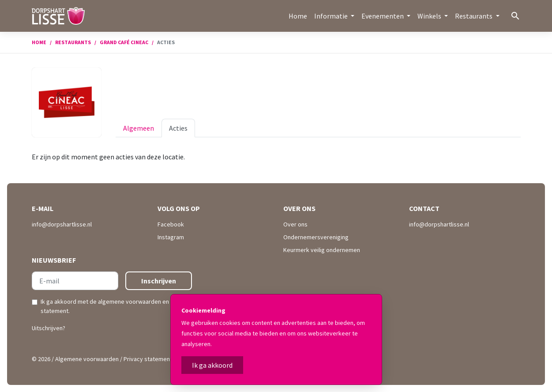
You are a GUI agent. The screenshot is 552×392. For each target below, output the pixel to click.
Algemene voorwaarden (87, 359)
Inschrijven (159, 281)
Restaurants (73, 42)
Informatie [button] (332, 16)
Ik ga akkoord (212, 365)
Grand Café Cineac (124, 42)
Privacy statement (148, 359)
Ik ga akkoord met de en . (115, 306)
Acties (178, 128)
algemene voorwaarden (130, 302)
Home (298, 16)
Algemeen (139, 128)
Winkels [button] (430, 16)
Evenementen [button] (383, 16)
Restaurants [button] (474, 16)
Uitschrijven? (49, 328)
